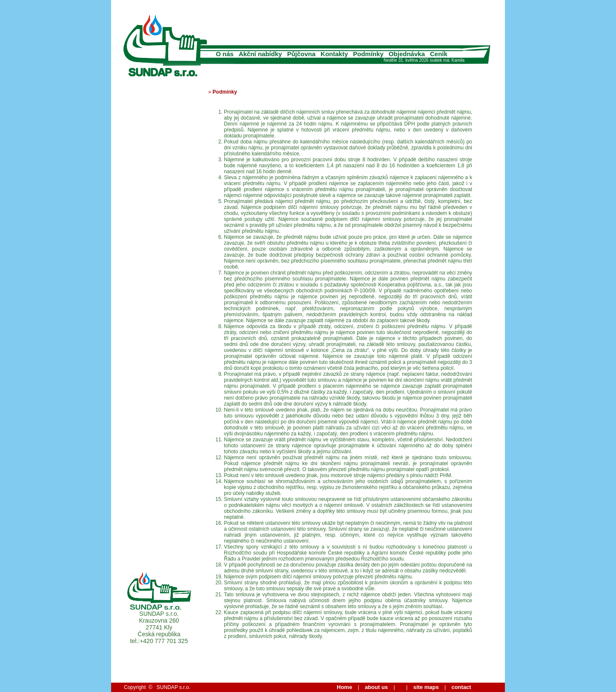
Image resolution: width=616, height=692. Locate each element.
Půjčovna (301, 54)
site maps (426, 687)
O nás (225, 54)
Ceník (439, 54)
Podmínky (368, 54)
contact (461, 687)
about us (376, 687)
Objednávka (407, 54)
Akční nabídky (261, 54)
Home (344, 687)
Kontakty (334, 54)
